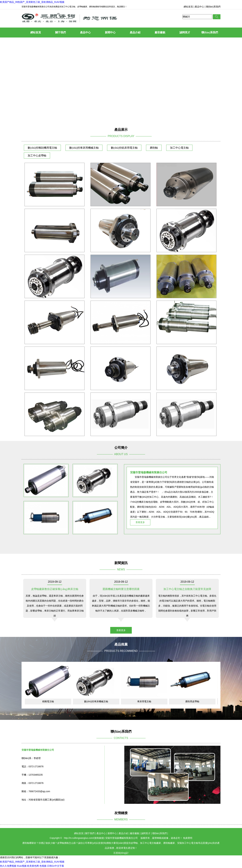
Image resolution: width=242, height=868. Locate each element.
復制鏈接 (99, 838)
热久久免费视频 (8, 866)
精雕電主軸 (48, 701)
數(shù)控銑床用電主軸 (124, 148)
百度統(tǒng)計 (121, 853)
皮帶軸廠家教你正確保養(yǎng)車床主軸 (55, 589)
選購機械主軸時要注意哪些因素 (121, 589)
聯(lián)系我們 (213, 7)
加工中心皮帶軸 (37, 156)
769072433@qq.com (39, 791)
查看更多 (140, 522)
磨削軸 (154, 148)
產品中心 (199, 7)
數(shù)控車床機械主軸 (96, 701)
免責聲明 (188, 838)
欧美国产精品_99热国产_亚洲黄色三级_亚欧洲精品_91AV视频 (32, 2)
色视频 (43, 866)
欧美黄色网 (33, 866)
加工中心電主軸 (179, 148)
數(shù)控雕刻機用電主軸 (42, 148)
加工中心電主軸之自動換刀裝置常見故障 (187, 589)
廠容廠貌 (160, 32)
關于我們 (61, 32)
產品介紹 (135, 32)
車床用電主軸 (144, 701)
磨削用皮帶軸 (192, 701)
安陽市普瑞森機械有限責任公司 (121, 838)
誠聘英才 (185, 32)
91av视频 (22, 866)
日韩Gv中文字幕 (56, 866)
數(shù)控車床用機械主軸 (84, 148)
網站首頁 (188, 7)
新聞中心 (110, 32)
